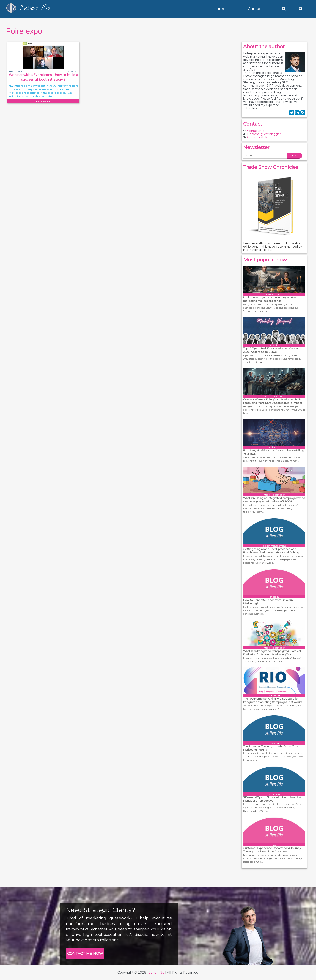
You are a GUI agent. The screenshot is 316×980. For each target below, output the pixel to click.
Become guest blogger (264, 134)
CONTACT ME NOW (85, 954)
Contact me (256, 131)
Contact (255, 9)
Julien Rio (157, 972)
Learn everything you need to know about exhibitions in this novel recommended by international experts (273, 247)
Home (220, 9)
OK (294, 155)
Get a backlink (257, 137)
